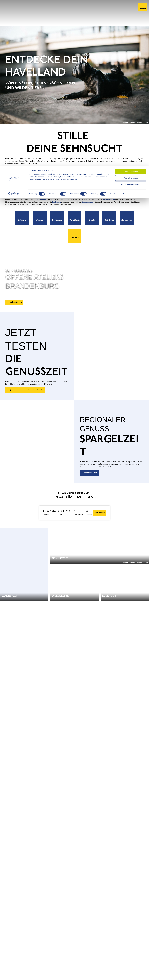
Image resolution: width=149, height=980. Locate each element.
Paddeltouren (88, 208)
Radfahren (57, 208)
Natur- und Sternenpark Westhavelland (34, 179)
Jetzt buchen (100, 518)
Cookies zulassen (131, 5)
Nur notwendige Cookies (131, 18)
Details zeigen (116, 28)
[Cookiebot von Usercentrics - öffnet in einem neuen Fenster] (14, 28)
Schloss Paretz (74, 193)
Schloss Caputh (92, 193)
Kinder (89, 521)
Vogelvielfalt (42, 205)
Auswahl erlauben (131, 12)
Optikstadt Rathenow (54, 196)
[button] (22, 224)
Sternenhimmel (109, 205)
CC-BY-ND (146, 128)
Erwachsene (78, 521)
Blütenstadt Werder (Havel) (27, 196)
